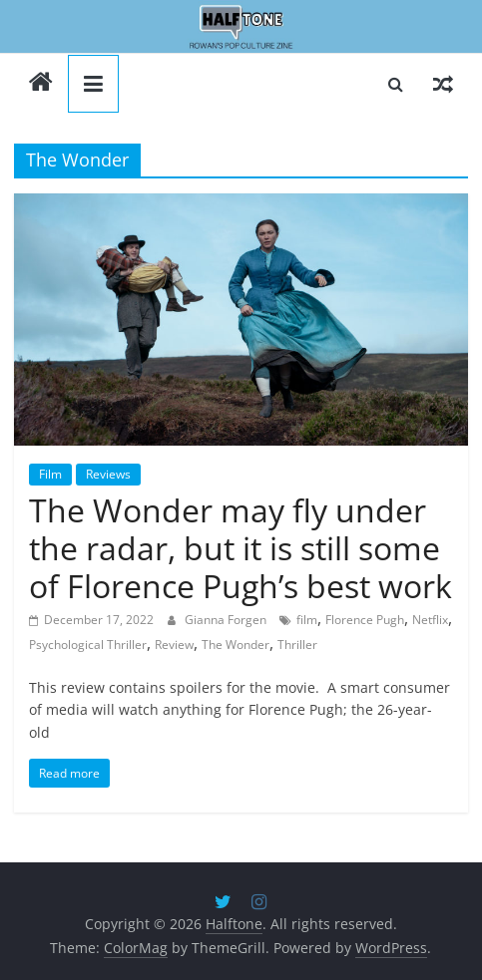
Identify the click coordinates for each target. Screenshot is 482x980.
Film (50, 474)
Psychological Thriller (88, 645)
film (307, 620)
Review (174, 645)
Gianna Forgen (227, 620)
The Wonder (236, 645)
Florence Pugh (365, 620)
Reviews (108, 474)
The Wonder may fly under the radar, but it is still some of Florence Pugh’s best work (241, 548)
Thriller (297, 645)
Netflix (430, 620)
